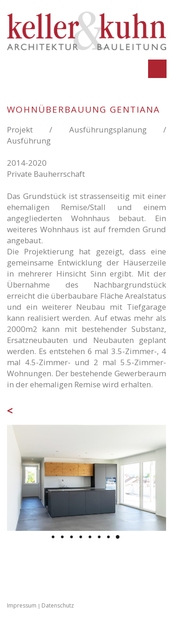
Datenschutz (58, 605)
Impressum (22, 605)
